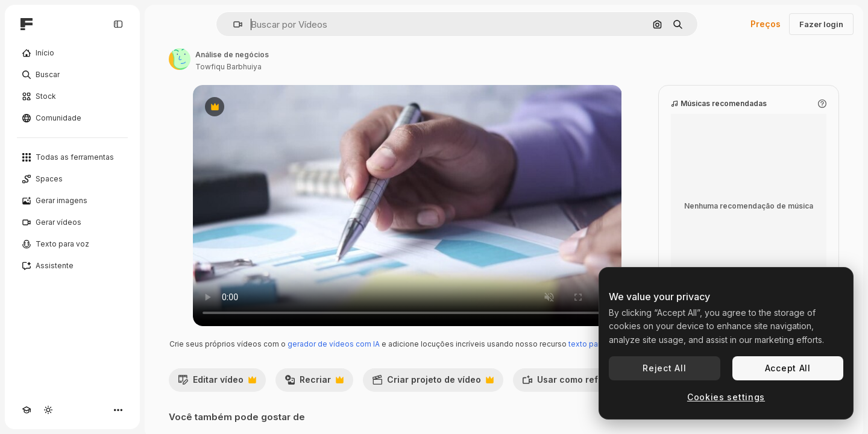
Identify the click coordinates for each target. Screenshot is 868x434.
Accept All (788, 368)
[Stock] (72, 96)
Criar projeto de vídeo (433, 383)
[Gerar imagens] (72, 201)
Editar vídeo (217, 383)
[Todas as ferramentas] (72, 157)
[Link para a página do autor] (180, 59)
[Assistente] (72, 266)
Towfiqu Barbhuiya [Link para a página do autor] (228, 67)
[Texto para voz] (72, 244)
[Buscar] (72, 75)
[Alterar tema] (48, 410)
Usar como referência (583, 383)
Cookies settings (726, 397)
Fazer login (821, 24)
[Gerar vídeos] (72, 222)
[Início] (72, 53)
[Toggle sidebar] (118, 24)
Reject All (664, 368)
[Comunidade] (72, 118)
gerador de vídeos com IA (334, 344)
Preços (766, 24)
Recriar (314, 383)
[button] (233, 24)
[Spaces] (72, 179)
